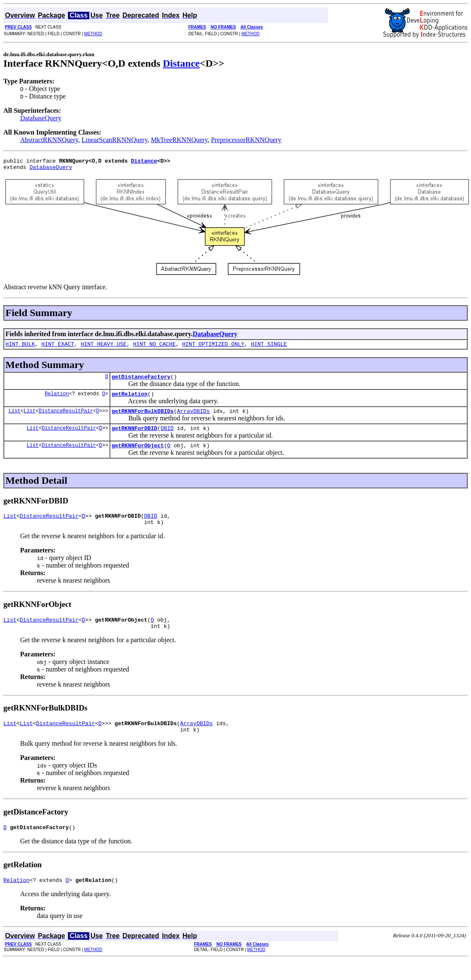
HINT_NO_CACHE (154, 347)
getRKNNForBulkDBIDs (143, 418)
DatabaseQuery (41, 118)
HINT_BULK (20, 347)
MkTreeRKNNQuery (179, 140)
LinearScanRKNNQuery (114, 140)
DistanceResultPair (66, 418)
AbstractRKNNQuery (49, 140)
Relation (57, 400)
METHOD (93, 34)
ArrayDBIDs (193, 418)
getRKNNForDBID (134, 437)
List (14, 418)
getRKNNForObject (138, 455)
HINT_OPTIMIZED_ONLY (213, 347)
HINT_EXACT (58, 347)
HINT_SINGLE (269, 347)
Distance (181, 63)
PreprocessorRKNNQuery (246, 140)
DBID (167, 437)
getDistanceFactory (141, 381)
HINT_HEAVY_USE (103, 347)
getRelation (130, 400)
